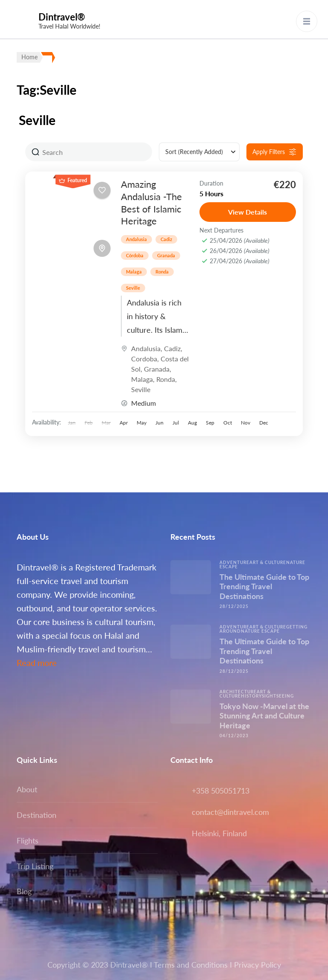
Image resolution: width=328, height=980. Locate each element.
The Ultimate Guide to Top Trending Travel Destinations (264, 586)
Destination (37, 815)
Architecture (238, 692)
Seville (133, 288)
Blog (24, 891)
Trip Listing (35, 866)
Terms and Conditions (191, 965)
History (251, 696)
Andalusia (136, 239)
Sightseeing (278, 696)
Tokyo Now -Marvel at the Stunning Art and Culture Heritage (264, 716)
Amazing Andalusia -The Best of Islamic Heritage (151, 202)
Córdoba (135, 255)
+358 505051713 (221, 791)
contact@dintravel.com (230, 812)
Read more (37, 663)
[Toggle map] (102, 248)
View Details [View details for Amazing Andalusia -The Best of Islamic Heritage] (247, 212)
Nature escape (260, 631)
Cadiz (166, 239)
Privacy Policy (258, 965)
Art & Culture (268, 562)
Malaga (134, 272)
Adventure (234, 562)
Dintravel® (62, 17)
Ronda (162, 272)
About (27, 789)
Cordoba (144, 359)
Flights (28, 840)
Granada (166, 255)
